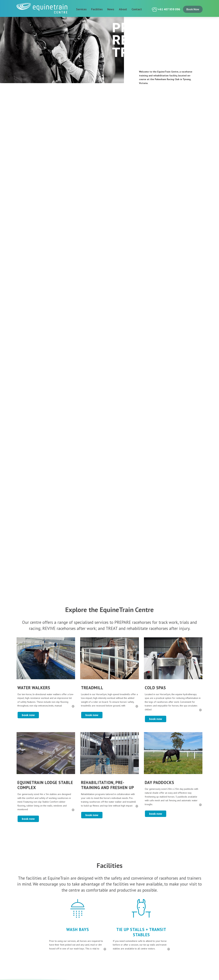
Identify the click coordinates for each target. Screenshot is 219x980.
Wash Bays (78, 929)
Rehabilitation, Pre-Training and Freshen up (108, 785)
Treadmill (92, 688)
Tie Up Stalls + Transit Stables (141, 932)
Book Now (28, 715)
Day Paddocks (159, 782)
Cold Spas (155, 688)
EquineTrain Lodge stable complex (45, 785)
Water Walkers (34, 688)
